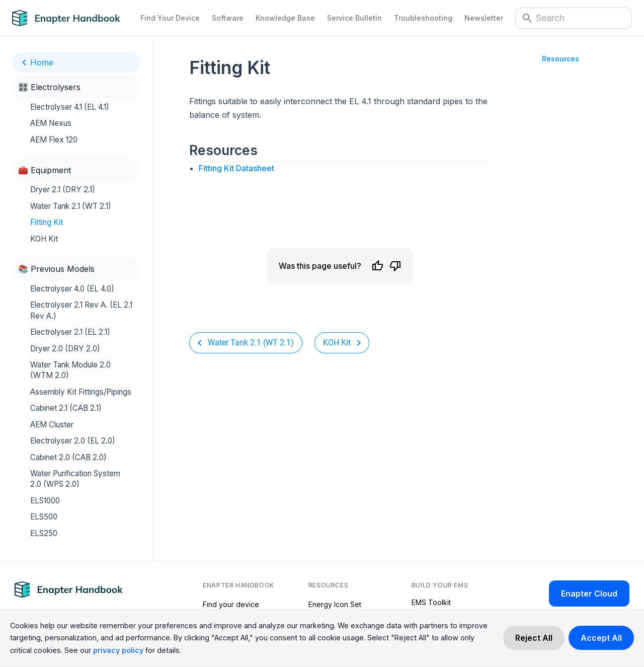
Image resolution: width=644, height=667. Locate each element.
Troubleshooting (423, 18)
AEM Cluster (52, 425)
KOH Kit (44, 239)
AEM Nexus (51, 123)
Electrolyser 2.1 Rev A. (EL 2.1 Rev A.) (81, 310)
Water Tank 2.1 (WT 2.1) (71, 206)
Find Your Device (170, 18)
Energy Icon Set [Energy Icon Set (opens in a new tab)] (335, 604)
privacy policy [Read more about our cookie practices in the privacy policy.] (118, 650)
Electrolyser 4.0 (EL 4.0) (72, 289)
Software (228, 18)
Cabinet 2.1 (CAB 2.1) (66, 408)
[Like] (377, 266)
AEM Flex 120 (54, 140)
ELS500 (44, 517)
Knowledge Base (285, 18)
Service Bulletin (354, 18)
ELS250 (44, 533)
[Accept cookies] (601, 638)
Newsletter (484, 18)
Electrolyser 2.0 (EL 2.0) (73, 441)
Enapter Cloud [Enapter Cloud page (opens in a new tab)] (589, 594)
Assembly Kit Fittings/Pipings (81, 392)
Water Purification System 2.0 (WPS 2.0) (75, 479)
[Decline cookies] (534, 638)
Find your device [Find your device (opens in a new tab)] (231, 604)
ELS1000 (45, 501)
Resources (560, 59)
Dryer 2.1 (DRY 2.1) (63, 190)
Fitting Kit (47, 222)
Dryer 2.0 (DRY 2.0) (65, 349)
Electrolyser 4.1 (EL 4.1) (70, 107)
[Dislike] (395, 266)
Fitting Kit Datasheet (236, 168)
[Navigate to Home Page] (73, 18)
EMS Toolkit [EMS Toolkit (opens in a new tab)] (431, 602)
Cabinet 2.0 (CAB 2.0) (68, 457)
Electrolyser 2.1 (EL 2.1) (70, 332)
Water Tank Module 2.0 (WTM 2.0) (70, 370)
